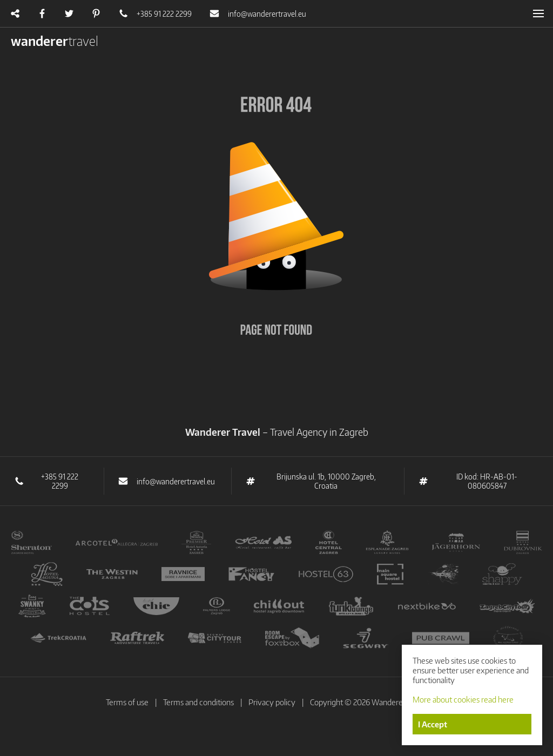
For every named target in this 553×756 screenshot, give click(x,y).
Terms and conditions (198, 702)
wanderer (55, 40)
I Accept (433, 724)
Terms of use (127, 702)
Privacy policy (272, 702)
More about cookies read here (463, 699)
